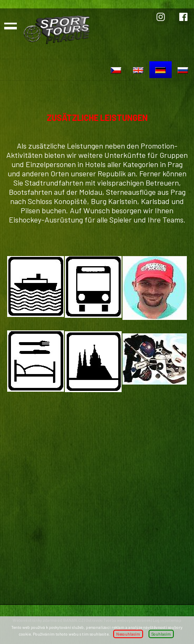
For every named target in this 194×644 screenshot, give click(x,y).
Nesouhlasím (128, 634)
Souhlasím (161, 634)
